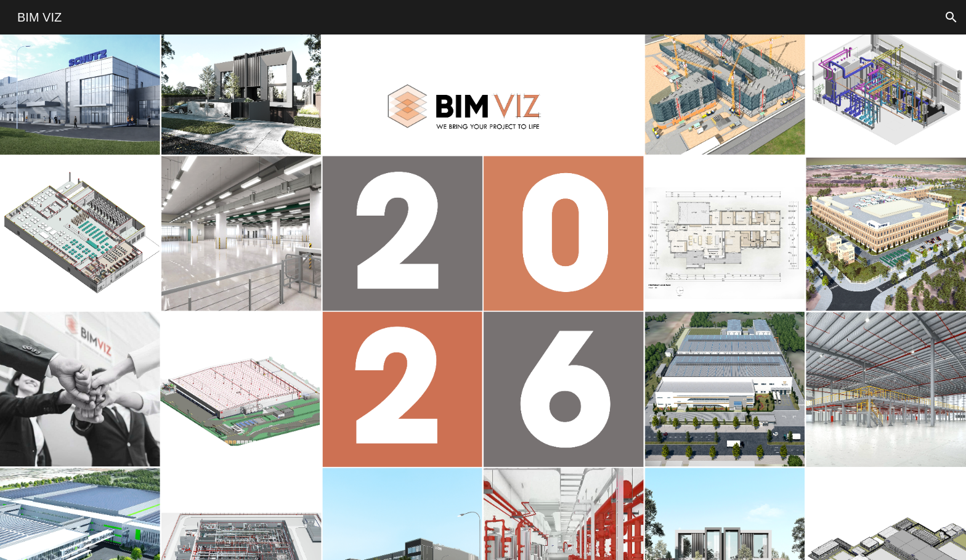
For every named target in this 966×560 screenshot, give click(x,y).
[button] (951, 17)
